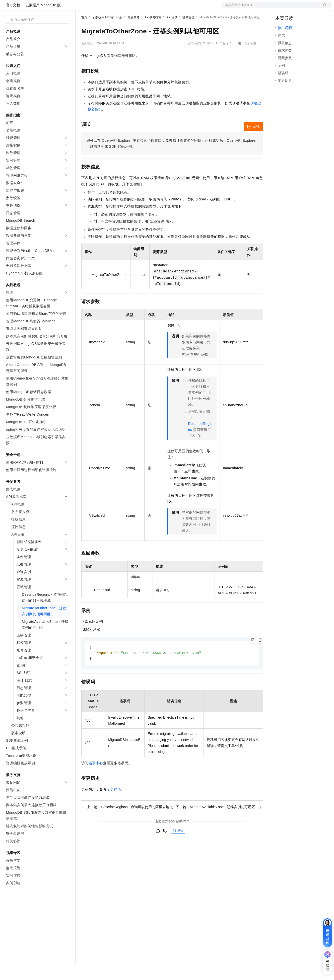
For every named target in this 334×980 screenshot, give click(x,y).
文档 (270, 8)
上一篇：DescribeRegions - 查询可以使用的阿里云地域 (127, 824)
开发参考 (133, 33)
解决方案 (81, 8)
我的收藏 (250, 60)
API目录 (172, 33)
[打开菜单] (8, 8)
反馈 (178, 848)
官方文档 (13, 21)
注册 (305, 8)
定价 (108, 8)
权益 (96, 8)
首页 (84, 33)
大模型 (51, 8)
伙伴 (136, 8)
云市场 (122, 8)
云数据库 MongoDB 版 (43, 21)
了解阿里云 (165, 8)
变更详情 (114, 806)
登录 (323, 8)
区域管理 (188, 33)
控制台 (293, 8)
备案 (281, 8)
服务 (148, 8)
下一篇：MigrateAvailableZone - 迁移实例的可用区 (218, 824)
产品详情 (226, 59)
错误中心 (96, 780)
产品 (65, 8)
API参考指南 (153, 33)
